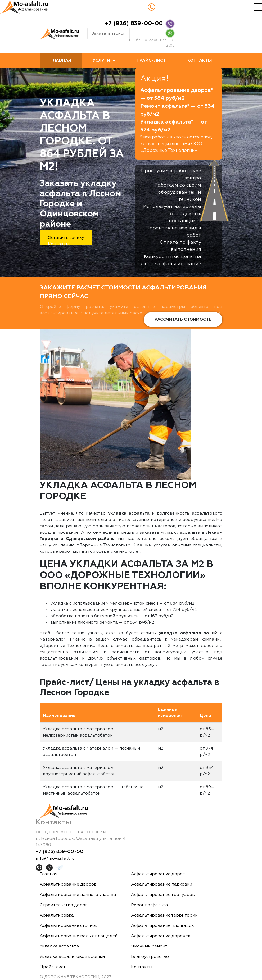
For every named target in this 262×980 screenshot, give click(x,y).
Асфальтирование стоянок (69, 926)
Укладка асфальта (59, 946)
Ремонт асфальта (150, 905)
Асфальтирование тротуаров (163, 895)
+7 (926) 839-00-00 (134, 24)
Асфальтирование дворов (68, 884)
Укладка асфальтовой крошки (72, 957)
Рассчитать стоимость (183, 320)
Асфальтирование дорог (158, 874)
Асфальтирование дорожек (161, 936)
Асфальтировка (57, 915)
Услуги (101, 61)
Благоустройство (150, 957)
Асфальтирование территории (164, 915)
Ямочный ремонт (149, 946)
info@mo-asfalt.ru (55, 859)
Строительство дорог (64, 905)
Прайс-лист (151, 61)
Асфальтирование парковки (162, 884)
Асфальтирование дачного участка (78, 895)
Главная (61, 61)
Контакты (200, 61)
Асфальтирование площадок (162, 926)
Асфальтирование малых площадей (79, 936)
